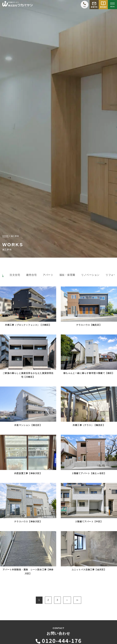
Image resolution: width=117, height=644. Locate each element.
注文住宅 (15, 275)
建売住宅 (31, 275)
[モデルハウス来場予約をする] (94, 5)
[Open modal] (112, 5)
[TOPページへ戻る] (18, 5)
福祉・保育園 (67, 275)
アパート (48, 275)
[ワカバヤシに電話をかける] (85, 5)
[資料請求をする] (103, 5)
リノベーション (90, 275)
